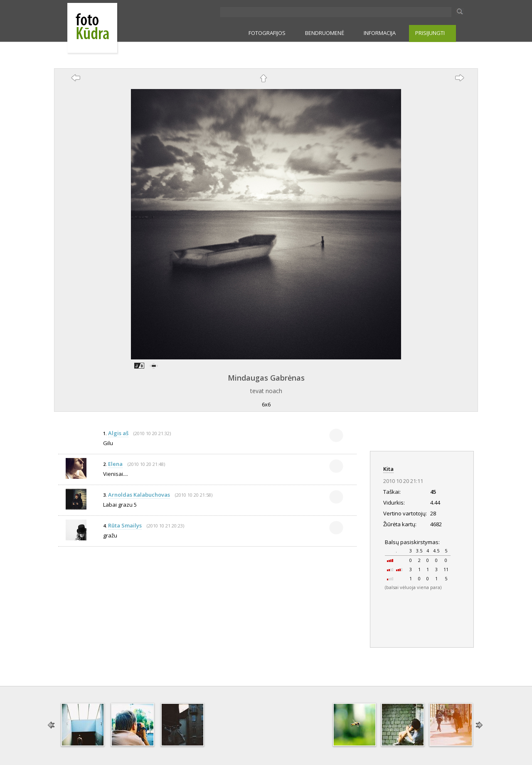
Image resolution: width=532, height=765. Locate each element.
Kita (388, 469)
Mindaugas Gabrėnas (266, 378)
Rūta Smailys (125, 525)
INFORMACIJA (380, 33)
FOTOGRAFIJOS (267, 33)
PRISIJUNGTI (430, 33)
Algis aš (118, 433)
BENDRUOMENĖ (325, 33)
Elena (115, 464)
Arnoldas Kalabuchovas (139, 495)
